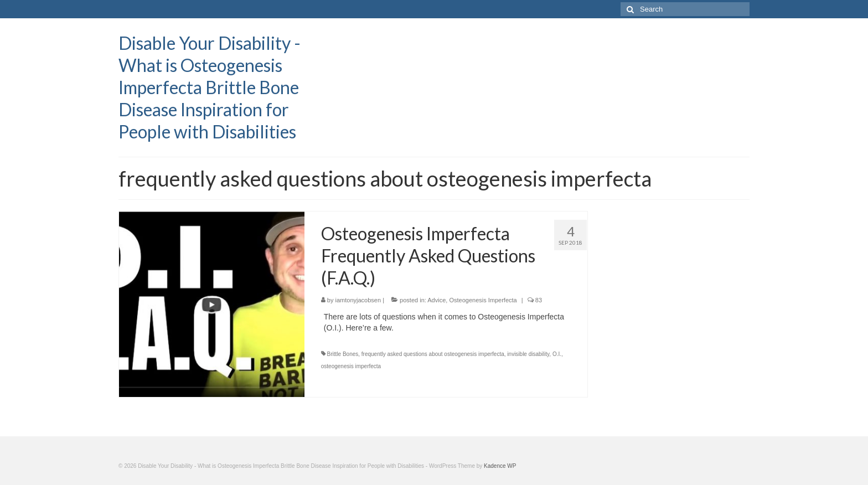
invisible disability (528, 354)
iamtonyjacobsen (358, 300)
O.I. (557, 354)
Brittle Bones (343, 354)
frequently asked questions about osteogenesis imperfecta (433, 354)
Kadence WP (500, 466)
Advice (436, 300)
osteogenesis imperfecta (351, 366)
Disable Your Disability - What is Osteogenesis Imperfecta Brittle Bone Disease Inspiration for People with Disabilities (210, 87)
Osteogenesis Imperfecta (483, 300)
